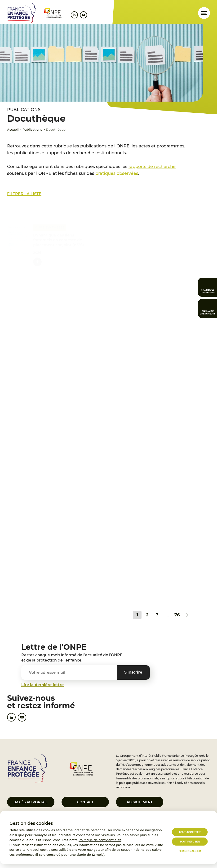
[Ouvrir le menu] (204, 13)
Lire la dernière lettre (42, 685)
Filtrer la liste (24, 194)
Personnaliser (190, 851)
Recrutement (140, 802)
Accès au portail (31, 802)
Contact (85, 802)
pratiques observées (117, 173)
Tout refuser (190, 842)
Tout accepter (190, 832)
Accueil (13, 129)
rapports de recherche (152, 167)
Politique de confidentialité (100, 840)
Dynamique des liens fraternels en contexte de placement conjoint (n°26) (59, 239)
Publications (32, 129)
